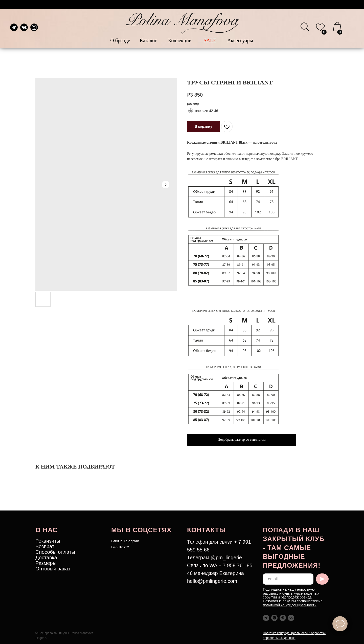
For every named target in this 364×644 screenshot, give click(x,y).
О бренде (120, 40)
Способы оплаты (55, 552)
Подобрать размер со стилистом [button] (242, 440)
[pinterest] (283, 618)
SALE (210, 40)
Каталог (148, 40)
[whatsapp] (274, 618)
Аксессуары (240, 40)
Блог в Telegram (125, 541)
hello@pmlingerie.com (212, 581)
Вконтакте (120, 547)
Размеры (46, 563)
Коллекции (180, 40)
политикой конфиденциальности (290, 605)
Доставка (46, 558)
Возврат (45, 546)
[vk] (291, 618)
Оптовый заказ (53, 569)
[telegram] (266, 618)
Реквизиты (48, 541)
